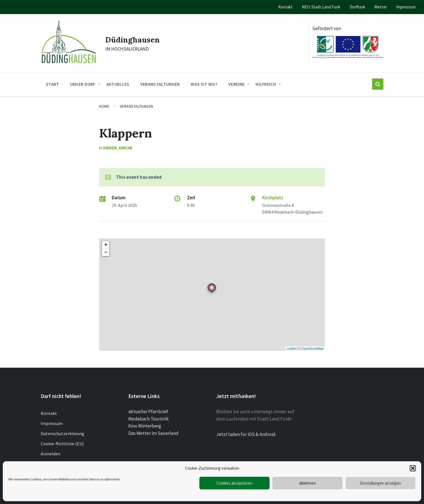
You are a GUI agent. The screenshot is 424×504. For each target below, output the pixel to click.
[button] (413, 468)
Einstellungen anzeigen (380, 483)
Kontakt (49, 413)
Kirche (126, 148)
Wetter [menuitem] (381, 7)
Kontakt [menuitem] (285, 7)
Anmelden (51, 454)
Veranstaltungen (137, 106)
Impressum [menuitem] (406, 7)
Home (104, 106)
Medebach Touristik (149, 419)
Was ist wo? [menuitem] (204, 84)
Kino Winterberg (145, 426)
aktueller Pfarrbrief (148, 412)
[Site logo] (69, 65)
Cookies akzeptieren (234, 483)
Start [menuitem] (53, 84)
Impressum (52, 423)
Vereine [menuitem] (236, 84)
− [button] (106, 252)
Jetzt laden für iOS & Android (246, 434)
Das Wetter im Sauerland (153, 433)
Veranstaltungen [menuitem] (160, 84)
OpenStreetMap (313, 349)
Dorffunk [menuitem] (357, 7)
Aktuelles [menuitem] (118, 84)
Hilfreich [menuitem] (266, 84)
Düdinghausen (135, 39)
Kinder (110, 148)
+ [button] (106, 245)
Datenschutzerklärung (62, 433)
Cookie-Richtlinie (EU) (62, 444)
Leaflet (291, 349)
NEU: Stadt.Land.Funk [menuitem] (321, 7)
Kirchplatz (273, 198)
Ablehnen (308, 483)
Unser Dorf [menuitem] (83, 84)
